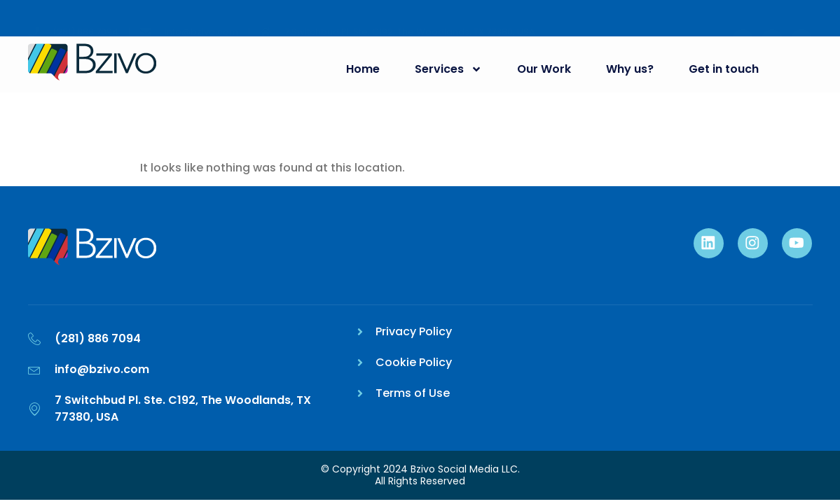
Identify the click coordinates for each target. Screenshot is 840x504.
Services (446, 69)
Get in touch (721, 69)
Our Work (541, 69)
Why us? (627, 69)
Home (360, 69)
